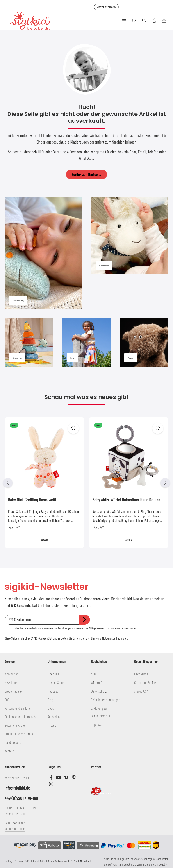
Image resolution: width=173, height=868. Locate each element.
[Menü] (124, 21)
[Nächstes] (165, 483)
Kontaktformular (15, 829)
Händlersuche (13, 742)
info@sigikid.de (17, 788)
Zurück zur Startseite (86, 174)
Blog (50, 700)
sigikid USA (141, 691)
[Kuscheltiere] (130, 235)
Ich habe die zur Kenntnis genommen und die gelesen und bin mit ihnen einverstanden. (74, 628)
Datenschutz (99, 691)
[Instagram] (51, 785)
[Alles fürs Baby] (43, 253)
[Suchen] (134, 21)
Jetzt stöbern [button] (106, 7)
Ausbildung (55, 717)
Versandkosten (161, 859)
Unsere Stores (56, 682)
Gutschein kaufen (15, 725)
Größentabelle (13, 691)
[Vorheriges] (8, 483)
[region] (86, 483)
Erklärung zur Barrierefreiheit (101, 712)
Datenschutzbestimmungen (38, 628)
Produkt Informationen (19, 734)
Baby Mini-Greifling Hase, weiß (32, 500)
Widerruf (96, 682)
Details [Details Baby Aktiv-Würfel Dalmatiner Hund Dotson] (129, 540)
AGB (91, 628)
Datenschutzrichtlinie (85, 638)
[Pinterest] (74, 779)
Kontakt (9, 751)
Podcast (53, 691)
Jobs (51, 708)
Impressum (98, 724)
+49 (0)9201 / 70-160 (21, 798)
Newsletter (11, 682)
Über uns (53, 674)
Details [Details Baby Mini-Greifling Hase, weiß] (44, 540)
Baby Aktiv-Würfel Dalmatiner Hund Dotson (126, 500)
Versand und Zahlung (18, 708)
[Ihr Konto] (154, 21)
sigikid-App (11, 674)
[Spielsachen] (29, 342)
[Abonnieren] (84, 620)
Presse (52, 725)
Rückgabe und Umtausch (20, 717)
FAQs (7, 700)
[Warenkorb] (164, 21)
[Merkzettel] (144, 21)
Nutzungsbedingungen (115, 638)
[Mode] (86, 342)
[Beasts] (144, 342)
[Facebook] (51, 779)
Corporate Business (146, 682)
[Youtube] (59, 779)
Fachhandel (141, 674)
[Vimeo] (67, 779)
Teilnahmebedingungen (106, 700)
